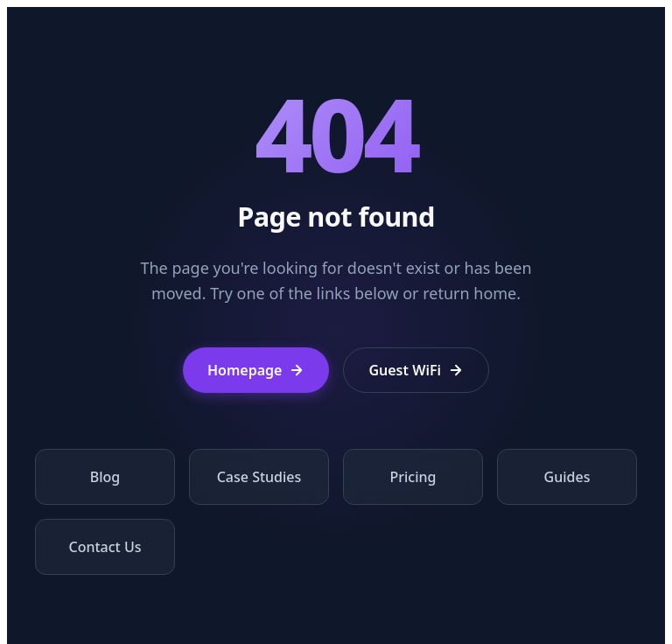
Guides (567, 477)
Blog (105, 477)
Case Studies (259, 477)
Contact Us (105, 547)
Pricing (413, 477)
